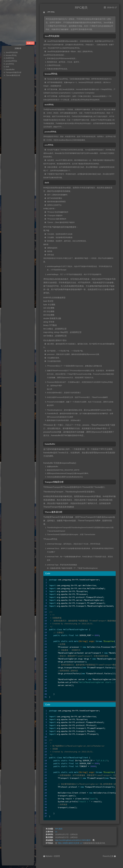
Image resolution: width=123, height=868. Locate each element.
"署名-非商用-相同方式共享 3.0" (70, 843)
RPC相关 (59, 829)
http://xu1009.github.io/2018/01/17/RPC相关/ (73, 840)
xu (56, 832)
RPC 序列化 (51, 12)
